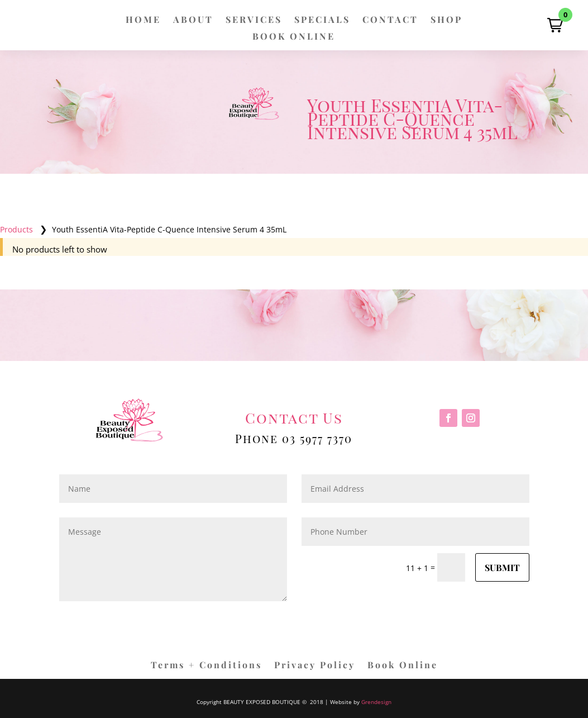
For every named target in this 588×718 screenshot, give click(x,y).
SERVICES (254, 20)
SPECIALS (322, 20)
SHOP (446, 20)
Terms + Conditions (206, 666)
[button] (555, 25)
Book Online (403, 666)
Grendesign (376, 702)
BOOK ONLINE (294, 37)
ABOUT (193, 20)
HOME (143, 20)
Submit (502, 567)
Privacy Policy (315, 666)
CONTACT (390, 20)
